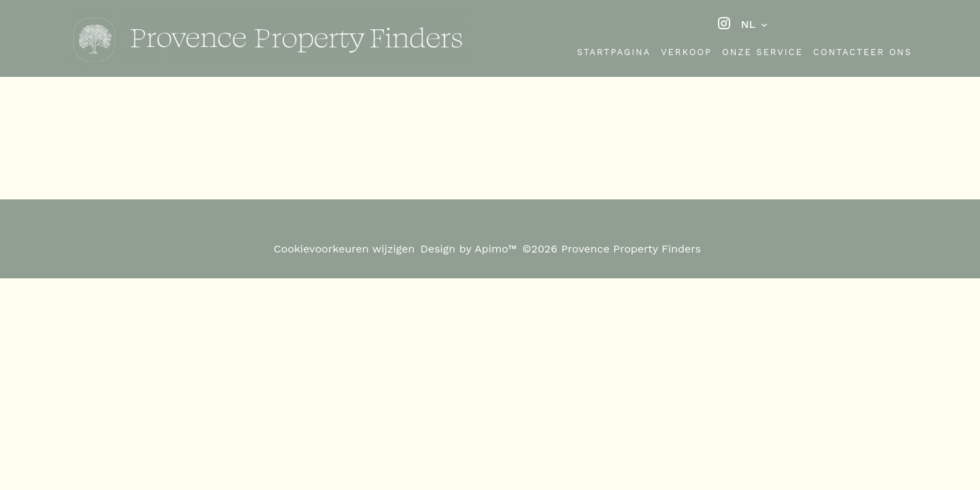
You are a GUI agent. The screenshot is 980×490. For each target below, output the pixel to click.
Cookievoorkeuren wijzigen (344, 249)
